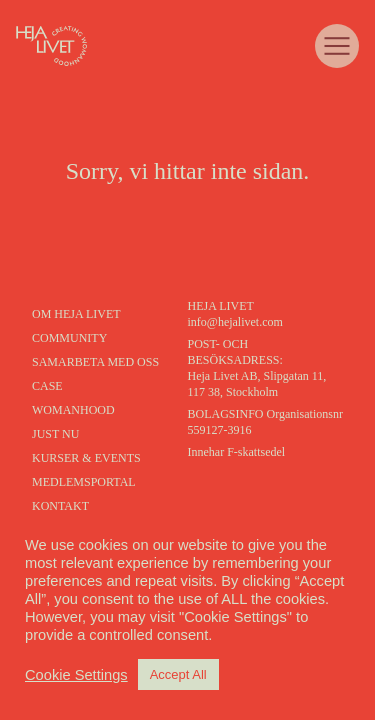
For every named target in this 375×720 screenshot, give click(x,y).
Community (69, 338)
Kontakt (60, 506)
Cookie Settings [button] (76, 675)
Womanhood (73, 410)
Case (47, 386)
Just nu (55, 434)
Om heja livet (76, 314)
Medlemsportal (84, 482)
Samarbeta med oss (95, 362)
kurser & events (86, 458)
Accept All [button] (178, 674)
